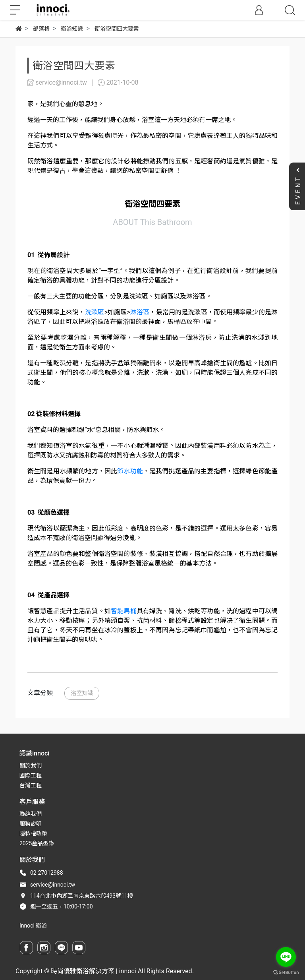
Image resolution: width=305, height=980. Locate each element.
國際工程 (31, 775)
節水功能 (130, 471)
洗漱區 (95, 312)
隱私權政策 (33, 833)
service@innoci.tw (53, 885)
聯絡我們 (31, 814)
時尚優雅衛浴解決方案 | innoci (94, 971)
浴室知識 (82, 693)
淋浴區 (140, 312)
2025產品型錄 (37, 843)
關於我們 (31, 765)
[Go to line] (286, 957)
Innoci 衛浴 (33, 926)
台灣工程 (31, 785)
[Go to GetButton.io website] (286, 972)
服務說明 (31, 824)
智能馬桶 (124, 611)
